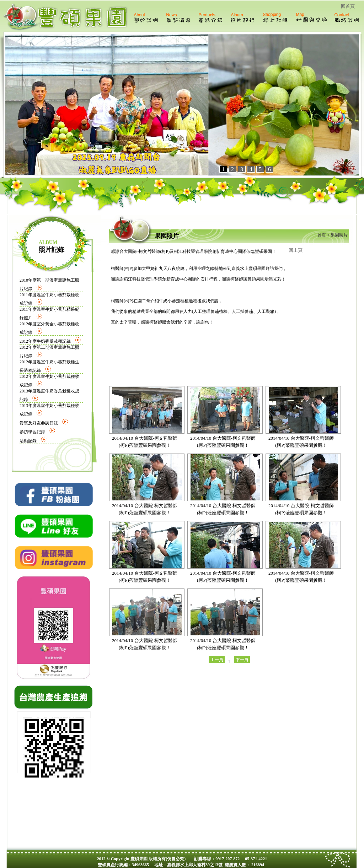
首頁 (322, 235)
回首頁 (348, 6)
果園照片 (339, 235)
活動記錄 (28, 441)
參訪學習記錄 (32, 432)
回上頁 (296, 250)
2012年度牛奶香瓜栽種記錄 (45, 341)
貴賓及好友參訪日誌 (39, 423)
